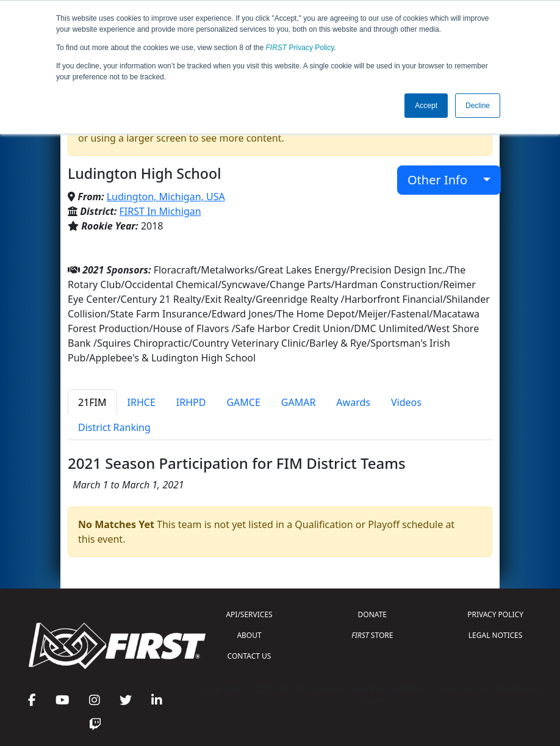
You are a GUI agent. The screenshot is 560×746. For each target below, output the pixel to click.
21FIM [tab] (92, 402)
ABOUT (249, 635)
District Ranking (114, 427)
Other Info (444, 180)
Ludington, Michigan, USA (166, 197)
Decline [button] (478, 106)
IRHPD (191, 402)
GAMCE (243, 402)
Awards (353, 402)
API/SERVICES (249, 614)
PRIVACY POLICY (495, 614)
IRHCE (142, 402)
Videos (406, 402)
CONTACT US (249, 656)
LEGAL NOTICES (496, 635)
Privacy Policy (300, 48)
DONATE (372, 614)
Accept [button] (426, 106)
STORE (372, 635)
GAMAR (299, 402)
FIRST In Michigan (160, 211)
